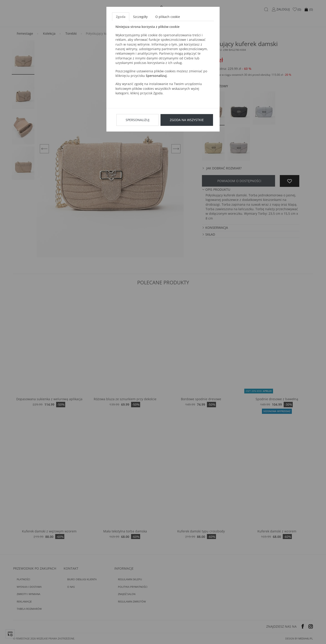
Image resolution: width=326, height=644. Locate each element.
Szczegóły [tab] (140, 17)
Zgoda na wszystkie (187, 120)
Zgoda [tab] (121, 17)
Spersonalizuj (138, 120)
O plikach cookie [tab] (168, 17)
